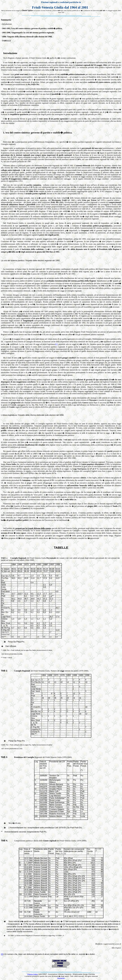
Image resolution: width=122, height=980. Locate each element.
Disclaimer (61, 978)
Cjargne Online (32, 974)
